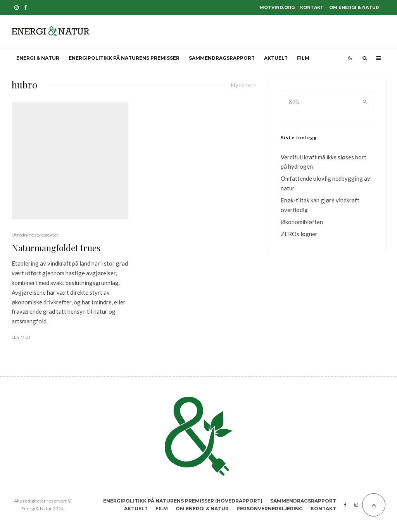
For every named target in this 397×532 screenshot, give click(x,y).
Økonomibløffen (302, 222)
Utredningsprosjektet (35, 235)
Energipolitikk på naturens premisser (124, 58)
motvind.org (277, 7)
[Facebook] (26, 8)
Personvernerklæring (270, 509)
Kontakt (312, 7)
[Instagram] (16, 8)
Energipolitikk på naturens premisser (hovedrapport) (183, 501)
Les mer (21, 337)
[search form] (319, 102)
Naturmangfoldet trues (56, 248)
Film (303, 58)
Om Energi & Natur (354, 7)
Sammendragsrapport (222, 58)
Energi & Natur (38, 58)
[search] (365, 102)
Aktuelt (276, 58)
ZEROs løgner (299, 234)
